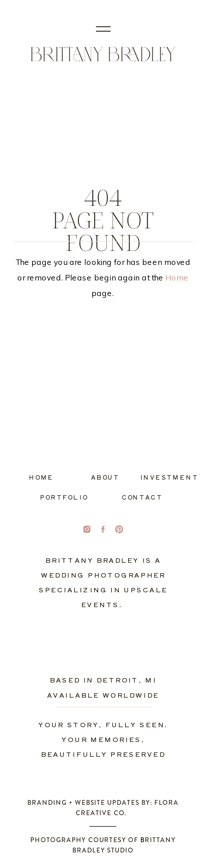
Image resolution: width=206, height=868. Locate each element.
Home (177, 278)
